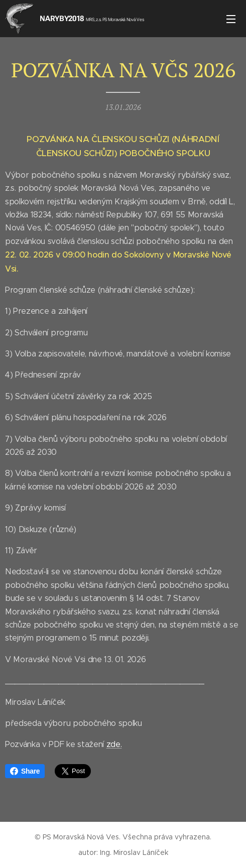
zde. (114, 744)
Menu (231, 19)
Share (25, 771)
